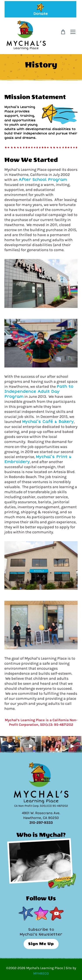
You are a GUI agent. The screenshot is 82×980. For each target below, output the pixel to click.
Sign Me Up (41, 944)
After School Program (43, 180)
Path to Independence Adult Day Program (39, 391)
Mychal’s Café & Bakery (48, 422)
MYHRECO (41, 973)
